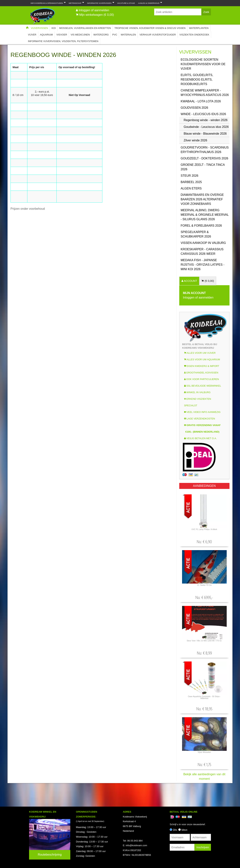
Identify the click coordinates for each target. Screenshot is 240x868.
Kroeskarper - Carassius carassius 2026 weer (202, 252)
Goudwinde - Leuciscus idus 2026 (206, 127)
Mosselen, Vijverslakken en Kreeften (85, 28)
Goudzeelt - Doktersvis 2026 (205, 158)
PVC (115, 35)
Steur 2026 (190, 176)
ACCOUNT (190, 281)
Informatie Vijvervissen (100, 3)
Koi (54, 28)
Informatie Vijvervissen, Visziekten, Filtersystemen (63, 41)
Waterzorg (101, 35)
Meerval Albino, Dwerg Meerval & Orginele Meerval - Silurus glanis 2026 (205, 215)
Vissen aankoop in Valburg (203, 243)
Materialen (128, 35)
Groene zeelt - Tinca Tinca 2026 (203, 167)
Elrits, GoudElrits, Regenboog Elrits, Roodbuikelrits (197, 80)
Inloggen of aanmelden (94, 10)
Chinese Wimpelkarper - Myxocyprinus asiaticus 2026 (205, 93)
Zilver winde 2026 (195, 140)
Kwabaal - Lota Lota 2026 (201, 101)
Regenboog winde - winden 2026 (206, 120)
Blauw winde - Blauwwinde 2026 (205, 134)
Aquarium (46, 35)
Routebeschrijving (50, 855)
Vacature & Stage (126, 3)
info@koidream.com (136, 845)
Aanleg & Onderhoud (149, 3)
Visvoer (62, 35)
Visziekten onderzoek (194, 35)
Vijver (32, 35)
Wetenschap (76, 3)
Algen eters (191, 188)
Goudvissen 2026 (195, 108)
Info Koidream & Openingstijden (47, 3)
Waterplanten (199, 28)
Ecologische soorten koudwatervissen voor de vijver (203, 64)
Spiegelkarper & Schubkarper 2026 (196, 234)
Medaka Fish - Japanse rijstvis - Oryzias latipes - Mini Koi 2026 (203, 265)
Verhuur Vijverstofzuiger (158, 35)
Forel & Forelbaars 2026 (201, 226)
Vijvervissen (39, 28)
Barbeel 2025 (191, 182)
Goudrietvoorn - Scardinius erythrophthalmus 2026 (205, 150)
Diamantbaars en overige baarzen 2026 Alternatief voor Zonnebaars (202, 199)
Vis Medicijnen (80, 35)
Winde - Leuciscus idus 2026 (203, 114)
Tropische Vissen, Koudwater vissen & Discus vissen (150, 28)
